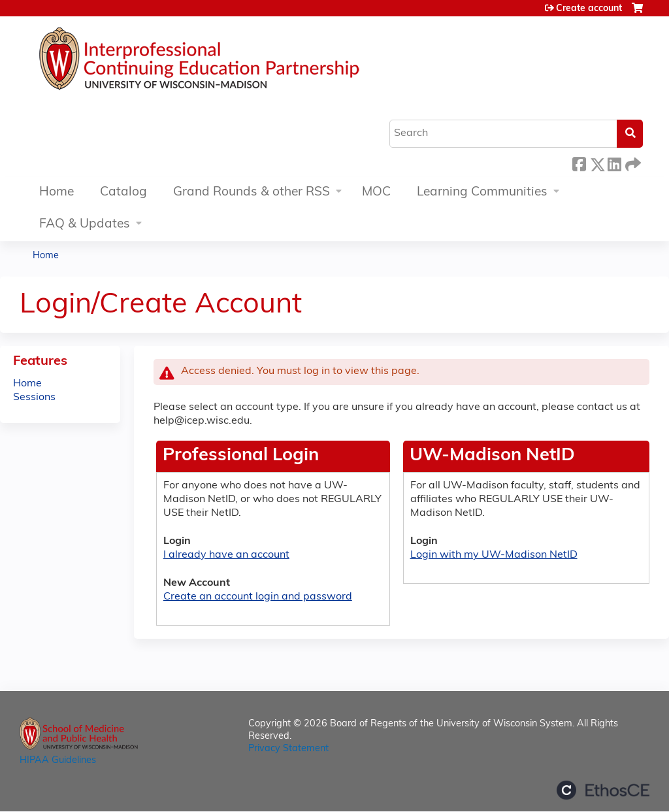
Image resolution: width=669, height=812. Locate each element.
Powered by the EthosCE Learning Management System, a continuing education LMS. (603, 790)
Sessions (34, 398)
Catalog (123, 193)
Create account (589, 9)
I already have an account (226, 555)
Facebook (579, 162)
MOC (376, 193)
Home (57, 193)
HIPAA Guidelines (58, 761)
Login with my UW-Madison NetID (494, 555)
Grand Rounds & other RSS (252, 193)
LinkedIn (614, 162)
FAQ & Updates (85, 225)
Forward (632, 162)
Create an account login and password (258, 597)
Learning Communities (482, 193)
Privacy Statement (288, 749)
